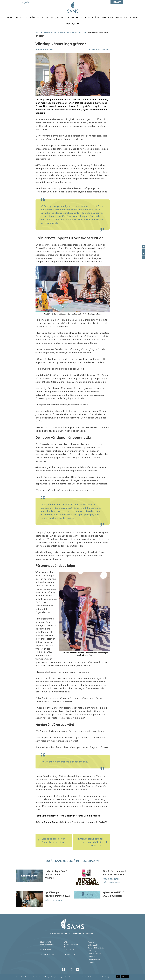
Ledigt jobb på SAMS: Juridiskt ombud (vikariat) (56, 877)
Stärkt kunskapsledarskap (118, 18)
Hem (12, 18)
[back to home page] (73, 927)
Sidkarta (117, 2)
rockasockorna (112, 882)
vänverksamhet (112, 885)
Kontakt (79, 26)
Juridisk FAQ (92, 959)
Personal (91, 945)
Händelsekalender (94, 956)
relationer (103, 52)
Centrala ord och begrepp (94, 963)
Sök (26, 2)
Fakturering (92, 953)
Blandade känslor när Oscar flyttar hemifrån (51, 843)
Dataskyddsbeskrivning (96, 951)
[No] (142, 977)
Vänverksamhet (46, 18)
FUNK (92, 52)
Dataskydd (125, 977)
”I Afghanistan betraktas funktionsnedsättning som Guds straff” (92, 845)
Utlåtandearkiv (93, 948)
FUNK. (92, 18)
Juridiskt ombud (73, 18)
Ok (118, 977)
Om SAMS (25, 18)
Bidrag (64, 26)
